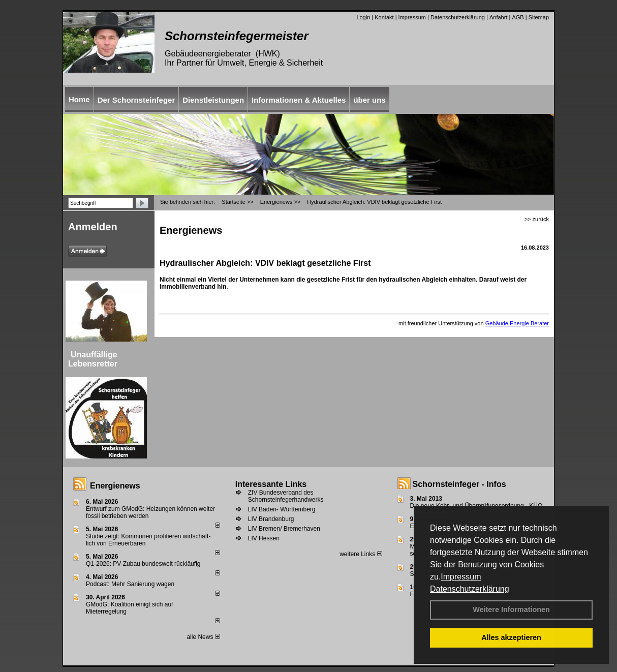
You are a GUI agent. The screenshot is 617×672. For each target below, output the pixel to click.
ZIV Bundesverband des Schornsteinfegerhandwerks (286, 496)
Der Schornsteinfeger (136, 100)
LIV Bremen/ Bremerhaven (284, 529)
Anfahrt (498, 17)
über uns (369, 100)
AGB (518, 17)
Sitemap (539, 17)
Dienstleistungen (213, 100)
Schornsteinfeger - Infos (459, 484)
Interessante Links (271, 484)
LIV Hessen (264, 538)
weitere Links (361, 554)
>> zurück (537, 219)
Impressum (461, 577)
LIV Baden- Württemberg (282, 509)
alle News (203, 637)
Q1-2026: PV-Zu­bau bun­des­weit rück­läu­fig (143, 564)
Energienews (115, 486)
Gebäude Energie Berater (517, 323)
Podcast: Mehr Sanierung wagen (130, 584)
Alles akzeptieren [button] (511, 637)
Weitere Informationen (511, 609)
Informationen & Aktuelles (299, 100)
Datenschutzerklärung (470, 589)
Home (79, 99)
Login (363, 17)
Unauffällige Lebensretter (93, 359)
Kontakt (384, 17)
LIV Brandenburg (271, 519)
